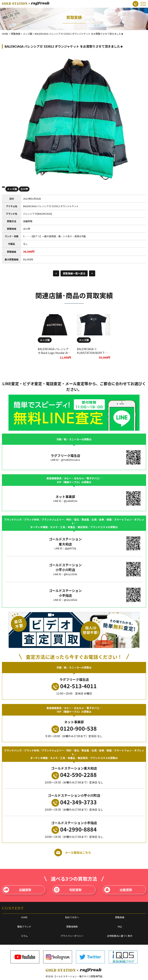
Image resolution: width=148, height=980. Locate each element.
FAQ (120, 926)
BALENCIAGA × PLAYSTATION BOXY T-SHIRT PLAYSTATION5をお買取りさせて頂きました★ (94, 355)
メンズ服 (12, 189)
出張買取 (118, 890)
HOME (24, 917)
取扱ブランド (24, 926)
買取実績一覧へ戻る (74, 273)
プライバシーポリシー (72, 936)
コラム (24, 936)
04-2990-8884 (74, 830)
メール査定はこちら (73, 853)
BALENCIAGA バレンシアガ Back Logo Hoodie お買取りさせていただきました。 (54, 355)
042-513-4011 (74, 686)
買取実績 (120, 917)
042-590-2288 (74, 775)
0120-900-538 (74, 729)
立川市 (24, 189)
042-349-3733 (74, 802)
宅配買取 (68, 890)
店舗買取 (17, 890)
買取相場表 (72, 926)
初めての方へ (72, 917)
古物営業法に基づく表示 (120, 936)
